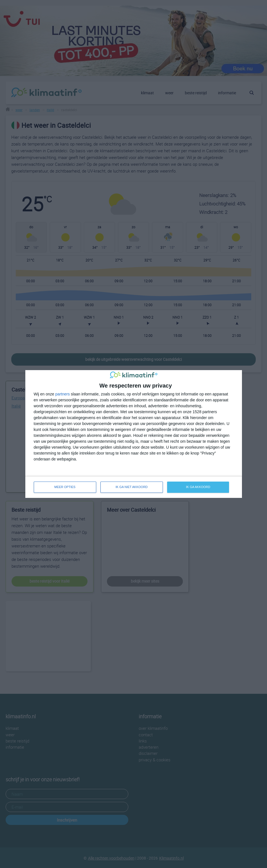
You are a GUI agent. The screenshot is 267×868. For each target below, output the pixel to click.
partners (63, 394)
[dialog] (134, 434)
